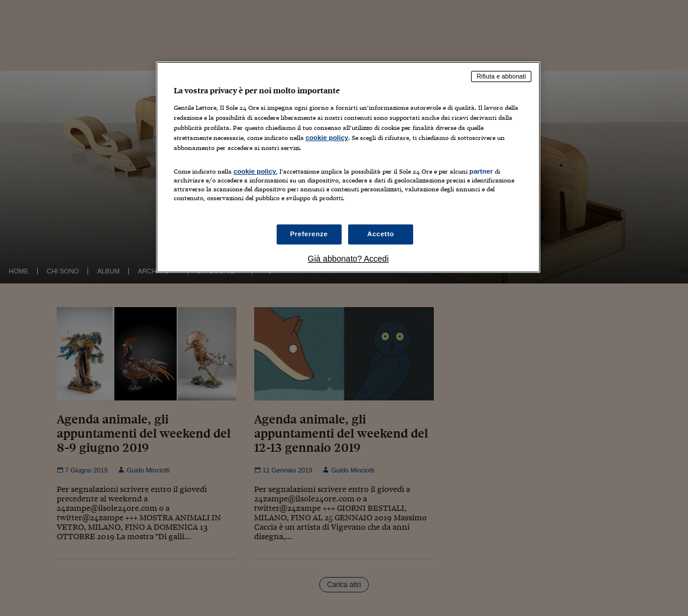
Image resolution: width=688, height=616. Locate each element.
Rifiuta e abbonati (501, 76)
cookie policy (327, 138)
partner (481, 171)
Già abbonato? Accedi (348, 259)
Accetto (381, 234)
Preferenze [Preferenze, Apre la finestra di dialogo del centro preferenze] (309, 234)
